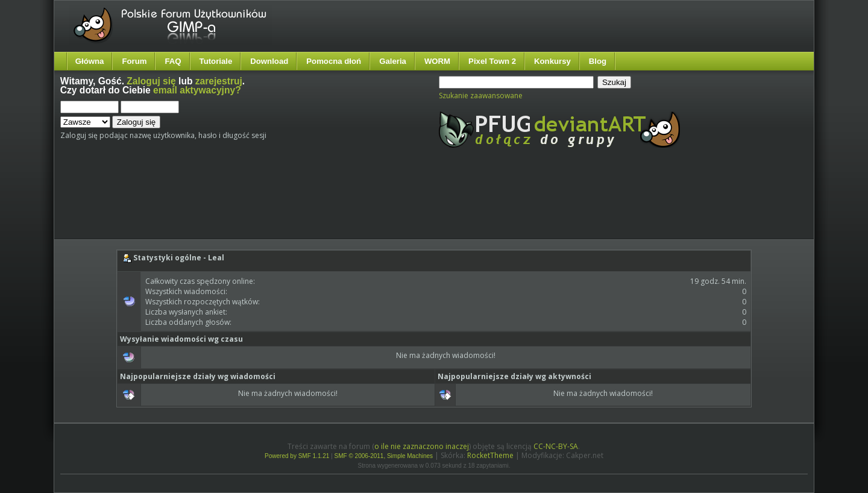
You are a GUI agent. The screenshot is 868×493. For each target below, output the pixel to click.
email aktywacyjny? (197, 90)
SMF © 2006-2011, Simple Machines (384, 456)
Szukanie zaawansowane (481, 96)
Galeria (393, 61)
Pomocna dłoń (334, 61)
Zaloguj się (151, 81)
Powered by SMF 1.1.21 (297, 456)
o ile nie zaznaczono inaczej (422, 446)
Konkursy (552, 61)
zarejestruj (219, 81)
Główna (90, 61)
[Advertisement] (286, 204)
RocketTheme (490, 455)
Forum (134, 61)
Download (269, 61)
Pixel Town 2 (492, 61)
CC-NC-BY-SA (556, 446)
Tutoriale (216, 61)
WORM (437, 61)
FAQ (173, 61)
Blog (598, 61)
